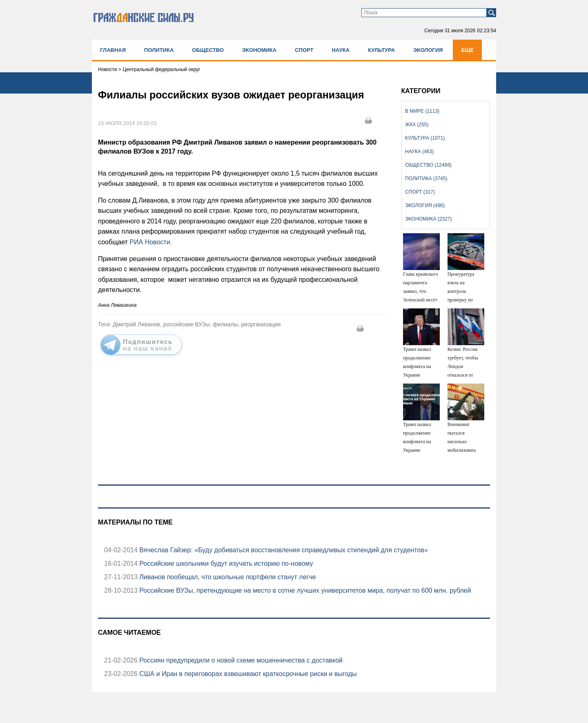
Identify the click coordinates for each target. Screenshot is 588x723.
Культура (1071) (425, 138)
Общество (208, 50)
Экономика (259, 50)
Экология (428, 50)
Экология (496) (425, 205)
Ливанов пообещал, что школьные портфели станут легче (227, 577)
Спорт (304, 50)
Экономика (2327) (428, 219)
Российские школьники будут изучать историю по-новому (225, 563)
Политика (159, 50)
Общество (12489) (428, 165)
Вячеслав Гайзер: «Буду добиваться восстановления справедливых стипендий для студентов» (283, 550)
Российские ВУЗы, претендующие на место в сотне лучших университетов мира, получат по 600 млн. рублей (304, 590)
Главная (113, 50)
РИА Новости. (150, 242)
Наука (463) (419, 152)
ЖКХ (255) (417, 125)
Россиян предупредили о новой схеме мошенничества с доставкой (240, 660)
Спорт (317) (420, 192)
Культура (381, 50)
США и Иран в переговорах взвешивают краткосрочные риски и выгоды (247, 674)
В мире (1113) (422, 111)
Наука (341, 50)
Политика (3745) (426, 179)
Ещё (467, 50)
